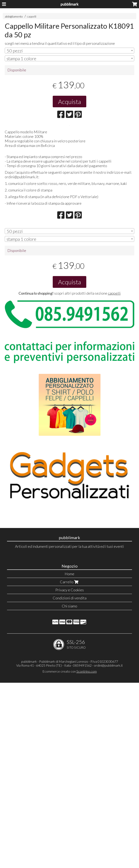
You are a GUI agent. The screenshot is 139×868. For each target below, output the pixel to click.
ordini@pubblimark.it (108, 851)
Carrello (70, 767)
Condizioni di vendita (70, 783)
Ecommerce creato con (70, 857)
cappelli (32, 16)
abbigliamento (14, 16)
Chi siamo (69, 791)
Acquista (69, 102)
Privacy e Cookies (70, 775)
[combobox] (69, 51)
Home (69, 759)
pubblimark (69, 4)
